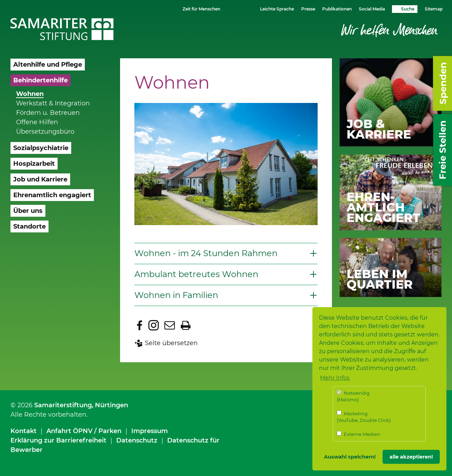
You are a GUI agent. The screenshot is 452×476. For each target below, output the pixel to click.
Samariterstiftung (63, 405)
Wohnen (30, 94)
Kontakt (24, 431)
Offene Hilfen (37, 122)
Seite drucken (186, 325)
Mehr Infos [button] (335, 378)
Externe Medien (358, 434)
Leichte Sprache (277, 9)
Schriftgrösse (235, 9)
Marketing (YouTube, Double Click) (364, 417)
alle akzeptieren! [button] (411, 457)
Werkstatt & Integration (53, 103)
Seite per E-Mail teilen (170, 325)
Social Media (372, 9)
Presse (308, 9)
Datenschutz (137, 440)
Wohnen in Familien (176, 295)
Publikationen (337, 9)
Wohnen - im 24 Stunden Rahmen (206, 253)
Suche (408, 9)
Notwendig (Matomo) (353, 396)
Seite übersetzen (171, 343)
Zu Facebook (140, 325)
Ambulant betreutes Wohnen (196, 274)
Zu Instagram (154, 325)
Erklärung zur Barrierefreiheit (58, 440)
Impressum (150, 431)
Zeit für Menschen (201, 9)
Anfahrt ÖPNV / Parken (84, 431)
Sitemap (434, 9)
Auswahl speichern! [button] (350, 457)
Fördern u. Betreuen (48, 113)
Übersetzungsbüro (45, 132)
